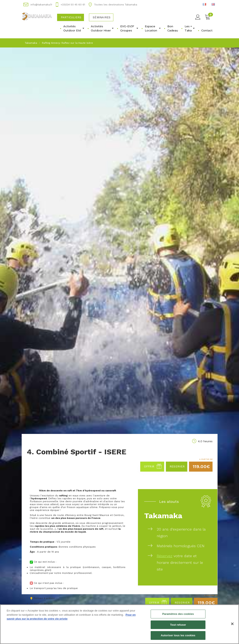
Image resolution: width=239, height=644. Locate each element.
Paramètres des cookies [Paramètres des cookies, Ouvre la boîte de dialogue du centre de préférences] (178, 614)
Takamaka (31, 43)
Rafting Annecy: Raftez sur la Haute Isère (67, 43)
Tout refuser (178, 625)
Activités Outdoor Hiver (102, 28)
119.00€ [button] (201, 466)
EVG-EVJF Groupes (129, 28)
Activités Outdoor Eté (74, 28)
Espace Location (153, 28)
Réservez (165, 556)
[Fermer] (232, 624)
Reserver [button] (177, 466)
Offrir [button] (153, 467)
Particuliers (71, 17)
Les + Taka (190, 28)
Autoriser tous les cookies (178, 636)
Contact (207, 30)
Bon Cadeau (173, 28)
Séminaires (102, 17)
